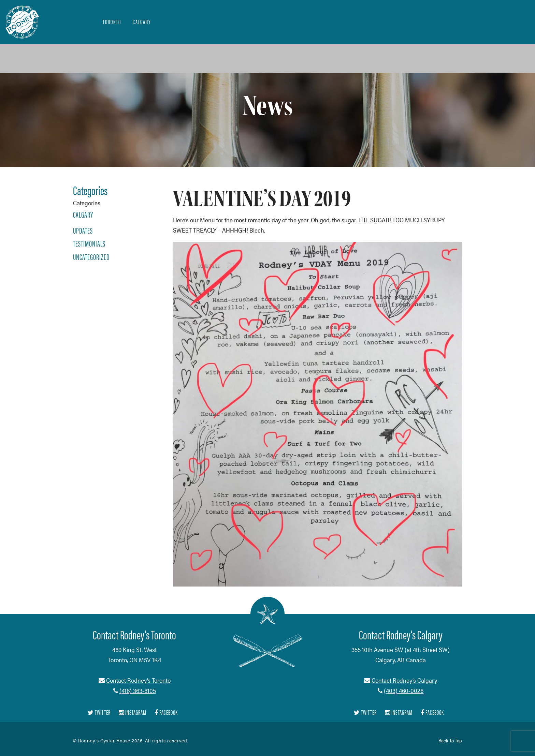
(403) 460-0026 (404, 690)
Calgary (142, 22)
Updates (83, 231)
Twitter (99, 713)
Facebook (166, 713)
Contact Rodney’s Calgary (404, 680)
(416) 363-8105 (138, 690)
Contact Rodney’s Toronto (138, 680)
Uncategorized (91, 257)
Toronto (112, 22)
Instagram (133, 713)
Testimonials (89, 243)
